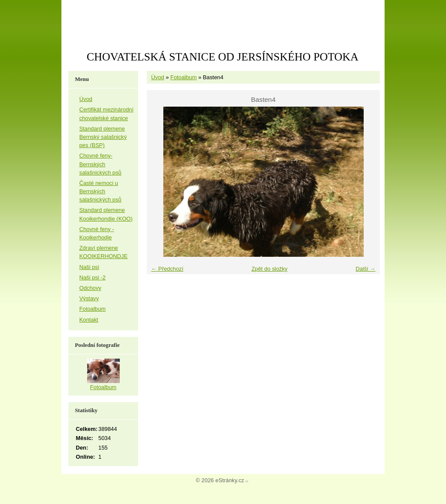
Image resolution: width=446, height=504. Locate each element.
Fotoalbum (183, 77)
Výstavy (89, 298)
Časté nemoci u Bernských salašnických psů (100, 191)
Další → (365, 269)
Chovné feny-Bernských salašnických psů (100, 164)
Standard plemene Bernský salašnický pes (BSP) (103, 137)
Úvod (158, 77)
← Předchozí (167, 269)
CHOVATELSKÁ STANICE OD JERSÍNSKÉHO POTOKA (223, 57)
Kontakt (89, 320)
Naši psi (89, 267)
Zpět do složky (269, 269)
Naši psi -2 (92, 277)
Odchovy (90, 288)
